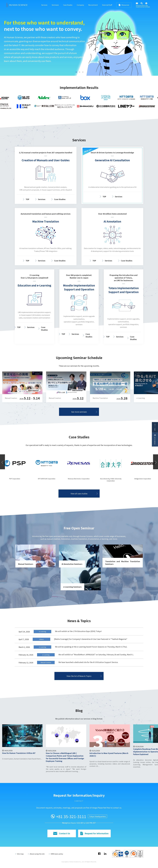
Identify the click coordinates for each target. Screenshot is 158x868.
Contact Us (62, 833)
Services (44, 5)
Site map (20, 854)
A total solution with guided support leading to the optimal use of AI (42, 44)
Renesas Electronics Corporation (111, 479)
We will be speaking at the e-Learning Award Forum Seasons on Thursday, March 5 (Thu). (91, 647)
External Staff (107, 5)
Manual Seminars (26, 564)
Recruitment (93, 5)
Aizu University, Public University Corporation (143, 480)
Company (80, 5)
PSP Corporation (47, 479)
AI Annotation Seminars (72, 564)
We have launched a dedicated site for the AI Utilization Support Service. (88, 662)
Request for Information (94, 833)
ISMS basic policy (57, 854)
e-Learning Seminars (72, 587)
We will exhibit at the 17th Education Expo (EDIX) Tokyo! (78, 631)
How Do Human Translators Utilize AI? (62, 753)
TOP (27, 199)
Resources (124, 5)
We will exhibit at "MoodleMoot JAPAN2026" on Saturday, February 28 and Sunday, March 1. (96, 654)
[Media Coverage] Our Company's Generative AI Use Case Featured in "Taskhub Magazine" (91, 639)
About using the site (37, 854)
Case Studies (68, 5)
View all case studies (79, 494)
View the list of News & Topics (79, 676)
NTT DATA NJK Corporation (79, 479)
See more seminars (79, 412)
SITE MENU (155, 439)
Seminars (55, 5)
